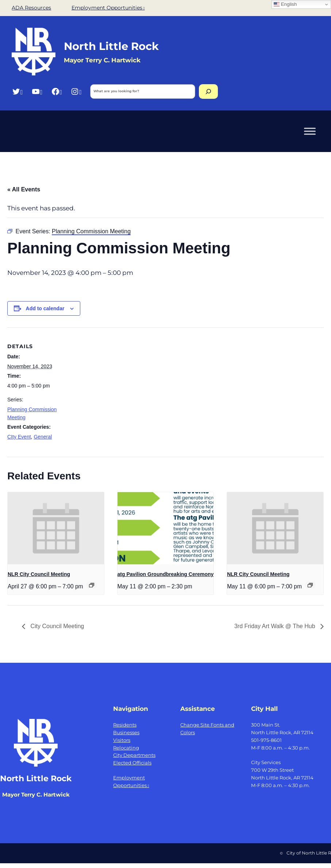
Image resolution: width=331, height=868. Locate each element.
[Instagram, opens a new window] (76, 91)
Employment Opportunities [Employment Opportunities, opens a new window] (108, 8)
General (43, 437)
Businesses (126, 732)
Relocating (126, 748)
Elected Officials (132, 763)
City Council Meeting (56, 626)
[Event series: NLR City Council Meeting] (92, 585)
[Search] (208, 92)
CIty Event (19, 437)
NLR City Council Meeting (39, 574)
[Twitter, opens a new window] (17, 91)
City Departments (134, 755)
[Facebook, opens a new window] (57, 91)
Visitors (122, 740)
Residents (125, 725)
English (285, 4)
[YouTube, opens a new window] (37, 91)
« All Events (24, 189)
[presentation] (56, 528)
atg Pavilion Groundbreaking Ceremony (166, 574)
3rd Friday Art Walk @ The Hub (276, 626)
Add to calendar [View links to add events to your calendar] (45, 308)
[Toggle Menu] (310, 131)
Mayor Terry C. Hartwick (36, 795)
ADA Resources (31, 8)
